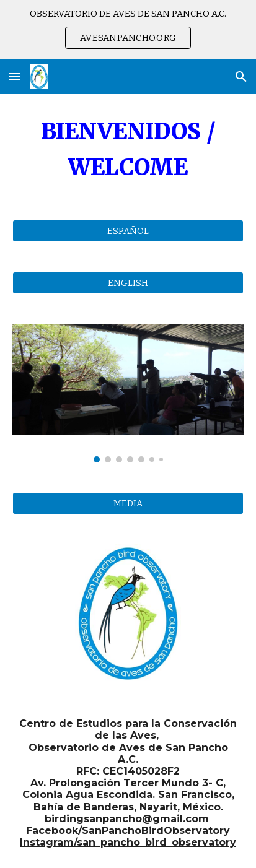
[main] (128, 150)
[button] (15, 76)
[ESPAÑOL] (128, 231)
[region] (128, 30)
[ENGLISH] (128, 283)
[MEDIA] (128, 503)
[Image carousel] (128, 393)
